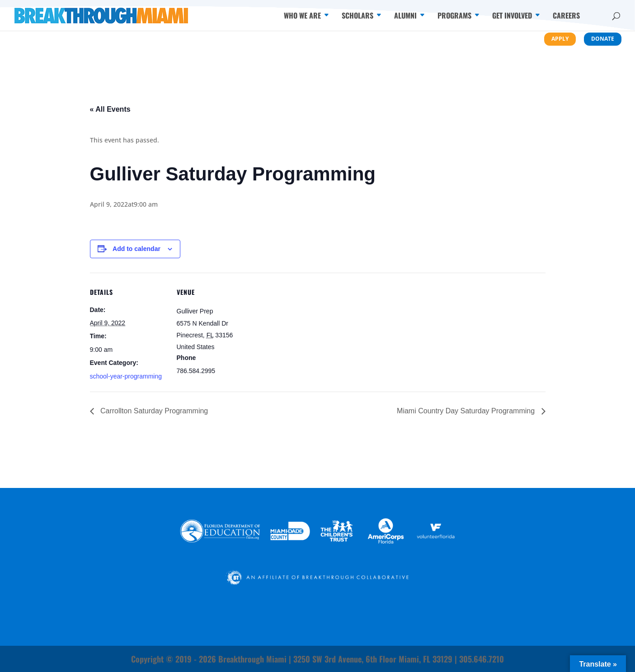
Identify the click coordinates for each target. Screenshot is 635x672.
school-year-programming (126, 376)
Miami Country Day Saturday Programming (467, 411)
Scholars (357, 17)
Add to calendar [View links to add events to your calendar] (136, 249)
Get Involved (512, 17)
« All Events (110, 109)
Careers (566, 17)
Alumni (405, 17)
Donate (603, 39)
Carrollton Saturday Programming (153, 411)
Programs (454, 17)
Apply (560, 39)
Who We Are (302, 17)
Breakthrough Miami (252, 659)
